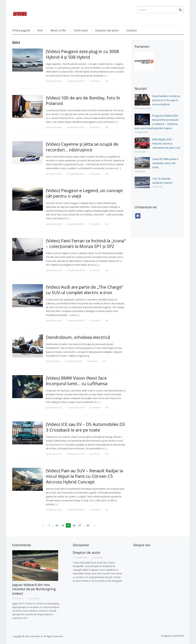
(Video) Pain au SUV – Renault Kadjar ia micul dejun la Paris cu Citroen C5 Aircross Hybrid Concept (84, 476)
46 (74, 525)
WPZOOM (179, 636)
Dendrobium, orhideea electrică (78, 337)
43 (57, 525)
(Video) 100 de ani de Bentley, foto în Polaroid (83, 100)
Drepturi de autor (107, 30)
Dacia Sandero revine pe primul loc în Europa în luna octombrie (166, 100)
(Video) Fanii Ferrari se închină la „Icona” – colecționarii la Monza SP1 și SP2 (86, 243)
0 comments (95, 81)
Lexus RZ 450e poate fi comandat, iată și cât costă (165, 163)
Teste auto (81, 30)
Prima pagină (21, 30)
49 (88, 525)
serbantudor (54, 361)
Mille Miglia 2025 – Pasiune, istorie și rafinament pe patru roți (166, 144)
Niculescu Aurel (55, 81)
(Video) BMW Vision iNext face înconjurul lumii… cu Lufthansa (77, 381)
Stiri (40, 30)
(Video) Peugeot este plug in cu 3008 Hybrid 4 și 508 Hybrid (82, 54)
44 (63, 525)
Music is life (58, 30)
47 (80, 525)
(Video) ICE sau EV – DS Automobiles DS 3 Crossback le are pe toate (86, 427)
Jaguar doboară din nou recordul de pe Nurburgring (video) (34, 589)
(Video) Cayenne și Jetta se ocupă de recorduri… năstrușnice (82, 147)
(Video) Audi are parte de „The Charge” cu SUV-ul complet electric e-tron (85, 290)
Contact (132, 30)
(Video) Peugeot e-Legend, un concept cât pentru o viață (84, 193)
